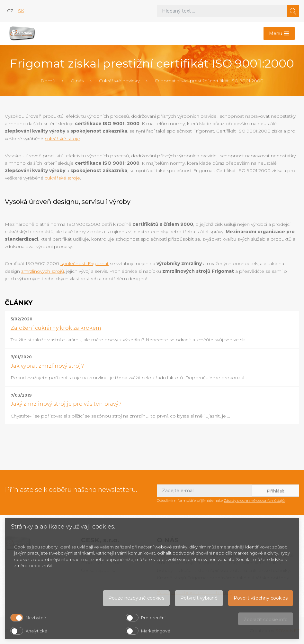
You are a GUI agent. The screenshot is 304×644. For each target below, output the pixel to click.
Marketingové (156, 631)
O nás (77, 81)
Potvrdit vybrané (199, 598)
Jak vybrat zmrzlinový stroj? (47, 366)
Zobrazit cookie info (266, 620)
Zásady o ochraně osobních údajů (254, 500)
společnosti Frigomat (85, 263)
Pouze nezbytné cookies (136, 598)
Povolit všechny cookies (261, 598)
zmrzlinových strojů (43, 271)
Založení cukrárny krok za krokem (56, 328)
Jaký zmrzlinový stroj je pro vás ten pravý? (66, 404)
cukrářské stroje (62, 139)
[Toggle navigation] (279, 33)
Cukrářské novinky (119, 81)
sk (21, 11)
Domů (48, 81)
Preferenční (153, 618)
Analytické (36, 631)
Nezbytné (36, 618)
